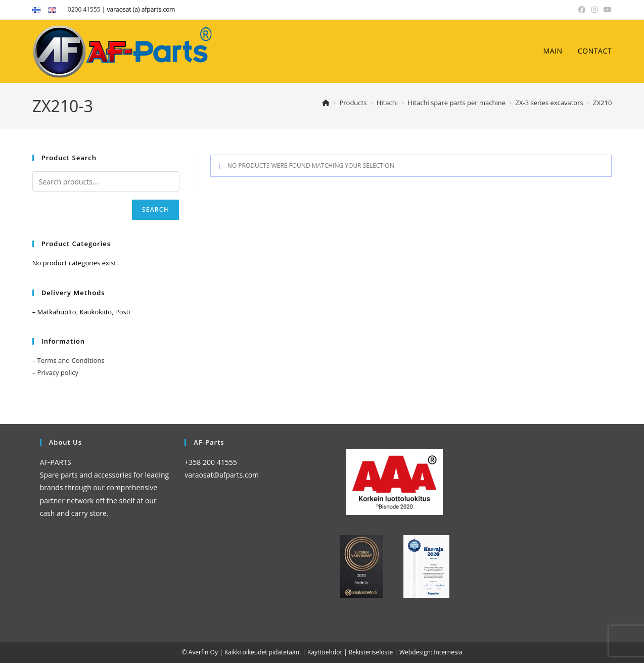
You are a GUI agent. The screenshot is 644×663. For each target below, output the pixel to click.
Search (155, 209)
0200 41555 (84, 9)
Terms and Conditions (71, 360)
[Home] (326, 103)
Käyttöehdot (325, 652)
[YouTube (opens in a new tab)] (606, 10)
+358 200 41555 (211, 462)
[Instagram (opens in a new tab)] (594, 10)
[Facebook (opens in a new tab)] (582, 10)
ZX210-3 (605, 103)
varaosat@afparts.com (222, 475)
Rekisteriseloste (371, 652)
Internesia (448, 652)
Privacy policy (58, 372)
